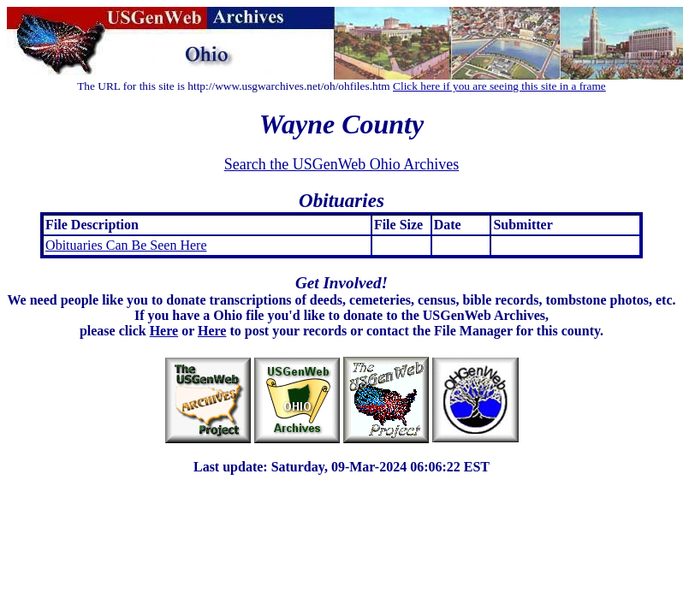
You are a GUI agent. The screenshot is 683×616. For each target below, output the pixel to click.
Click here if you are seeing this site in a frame (499, 86)
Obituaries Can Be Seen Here (126, 245)
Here (164, 331)
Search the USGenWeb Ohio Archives (341, 164)
